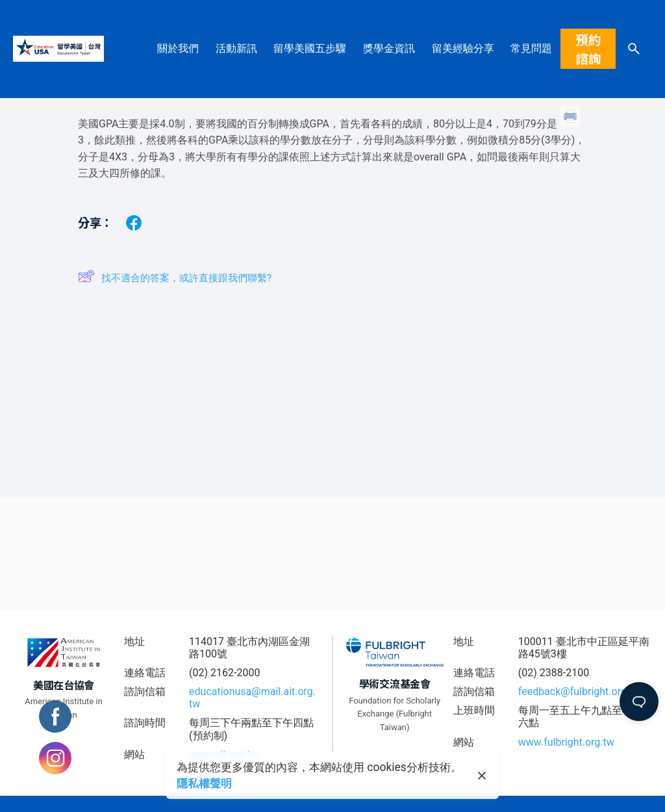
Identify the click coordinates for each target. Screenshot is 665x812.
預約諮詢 (588, 49)
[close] (482, 776)
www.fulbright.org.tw (566, 742)
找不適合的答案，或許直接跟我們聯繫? (175, 278)
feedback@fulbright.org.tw (580, 691)
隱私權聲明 (204, 783)
